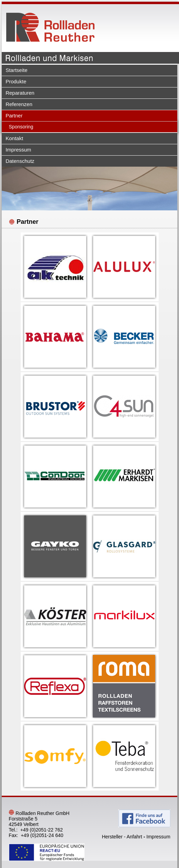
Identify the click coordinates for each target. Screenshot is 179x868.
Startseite (16, 70)
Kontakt (14, 138)
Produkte (16, 81)
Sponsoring (21, 127)
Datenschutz (20, 161)
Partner (14, 116)
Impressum (18, 150)
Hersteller (112, 837)
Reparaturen (20, 93)
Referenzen (19, 104)
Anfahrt (134, 837)
